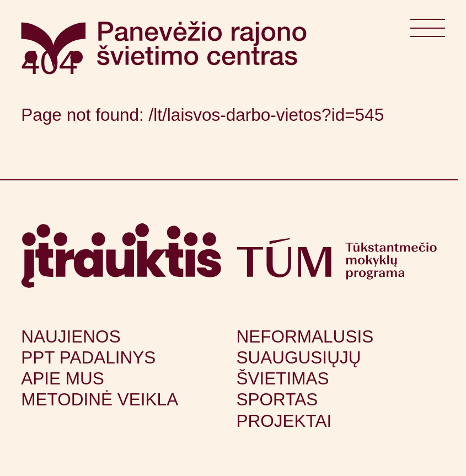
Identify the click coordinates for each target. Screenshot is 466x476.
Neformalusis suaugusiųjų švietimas (305, 357)
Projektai (284, 421)
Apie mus (63, 378)
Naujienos (71, 336)
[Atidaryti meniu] (427, 32)
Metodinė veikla (100, 399)
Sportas (277, 399)
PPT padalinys (88, 357)
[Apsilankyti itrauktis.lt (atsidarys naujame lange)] (121, 256)
